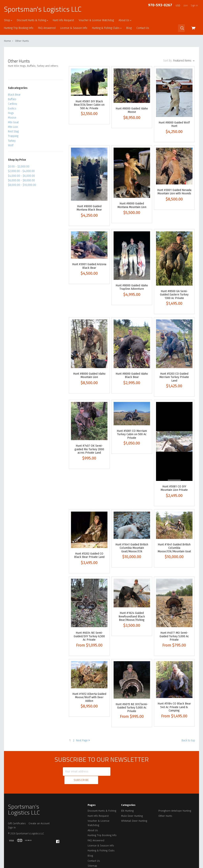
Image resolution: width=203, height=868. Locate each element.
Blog (129, 28)
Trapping (13, 136)
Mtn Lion (13, 127)
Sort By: (168, 61)
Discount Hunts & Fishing (32, 20)
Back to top (188, 740)
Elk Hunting (127, 802)
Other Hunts (165, 807)
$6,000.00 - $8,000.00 (21, 180)
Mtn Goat (13, 122)
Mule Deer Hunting (132, 807)
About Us (125, 20)
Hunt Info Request (63, 20)
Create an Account (39, 815)
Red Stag (13, 132)
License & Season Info (74, 28)
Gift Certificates (17, 815)
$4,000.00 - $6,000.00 (21, 176)
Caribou (12, 104)
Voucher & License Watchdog (96, 20)
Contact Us (143, 28)
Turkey (12, 141)
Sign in (194, 6)
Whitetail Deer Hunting (134, 812)
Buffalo (12, 99)
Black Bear (14, 95)
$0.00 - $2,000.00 (19, 167)
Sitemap (92, 857)
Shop (8, 20)
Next (83, 740)
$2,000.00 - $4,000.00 (21, 171)
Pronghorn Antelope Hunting (175, 802)
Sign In (12, 819)
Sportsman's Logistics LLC (43, 9)
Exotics (12, 109)
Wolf (11, 145)
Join (186, 6)
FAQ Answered (47, 28)
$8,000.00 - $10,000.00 (22, 185)
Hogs (11, 113)
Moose (12, 118)
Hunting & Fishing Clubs (107, 28)
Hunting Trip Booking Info (19, 28)
